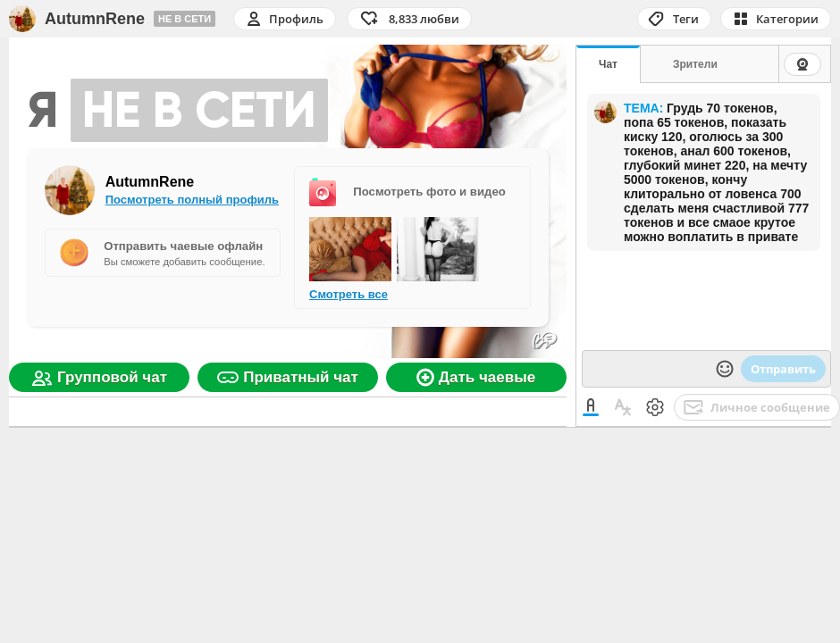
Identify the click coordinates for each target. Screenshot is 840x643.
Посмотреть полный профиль (192, 200)
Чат (608, 64)
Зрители (695, 64)
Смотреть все (349, 294)
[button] (409, 19)
